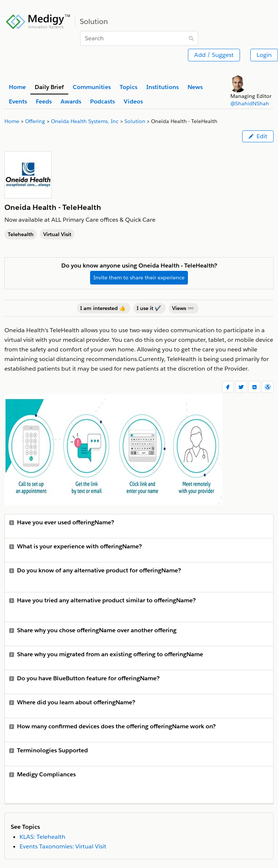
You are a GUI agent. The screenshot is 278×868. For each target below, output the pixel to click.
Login (264, 55)
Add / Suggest (214, 55)
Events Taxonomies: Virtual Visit (63, 846)
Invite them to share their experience (139, 278)
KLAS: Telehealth (42, 837)
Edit (258, 136)
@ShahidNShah (250, 103)
